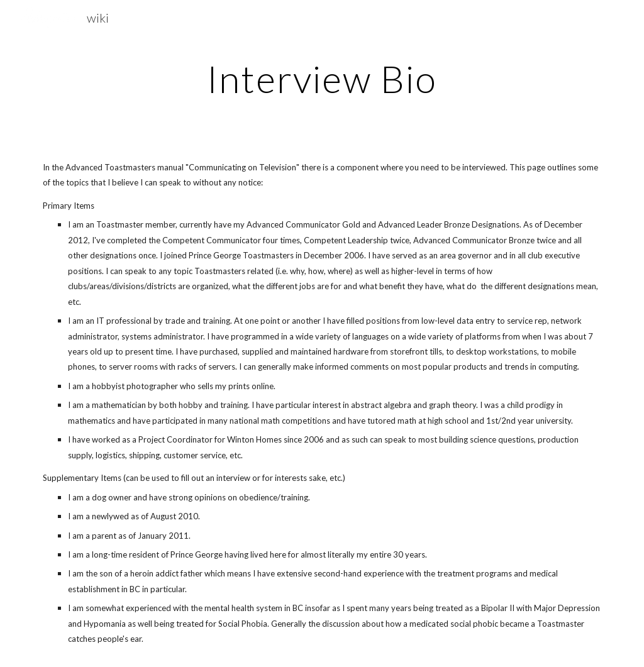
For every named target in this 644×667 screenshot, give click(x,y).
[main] (322, 79)
